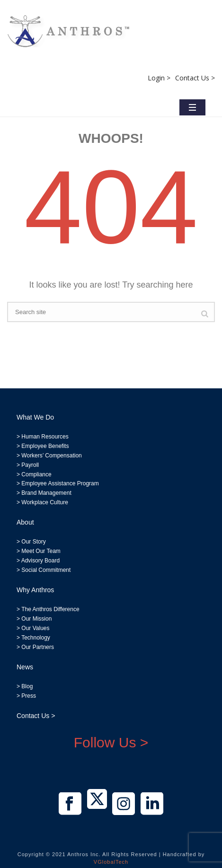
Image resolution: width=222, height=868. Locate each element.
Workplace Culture (44, 502)
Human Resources (45, 437)
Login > (159, 78)
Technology (36, 638)
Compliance (36, 474)
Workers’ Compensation (51, 456)
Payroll (30, 465)
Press (29, 696)
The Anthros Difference (50, 609)
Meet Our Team (40, 551)
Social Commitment (45, 570)
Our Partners (37, 647)
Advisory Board (40, 561)
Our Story (33, 542)
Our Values (35, 628)
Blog (26, 686)
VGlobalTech (111, 862)
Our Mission (36, 619)
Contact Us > (195, 78)
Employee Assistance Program (60, 483)
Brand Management (46, 493)
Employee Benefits (45, 446)
